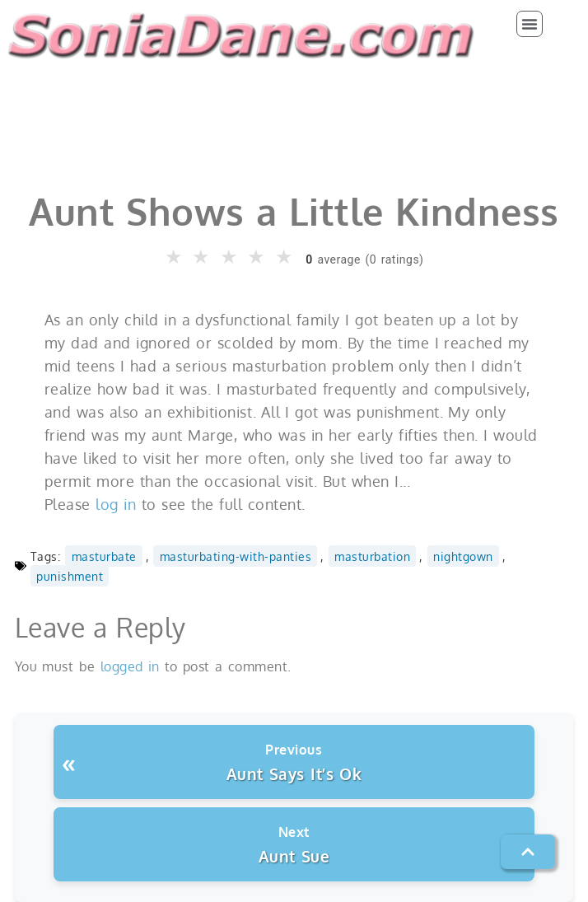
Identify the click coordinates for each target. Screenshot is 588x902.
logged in (130, 666)
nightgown (463, 556)
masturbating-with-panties (236, 556)
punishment (70, 576)
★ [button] (175, 257)
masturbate (104, 556)
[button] (530, 24)
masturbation (372, 556)
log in (116, 504)
